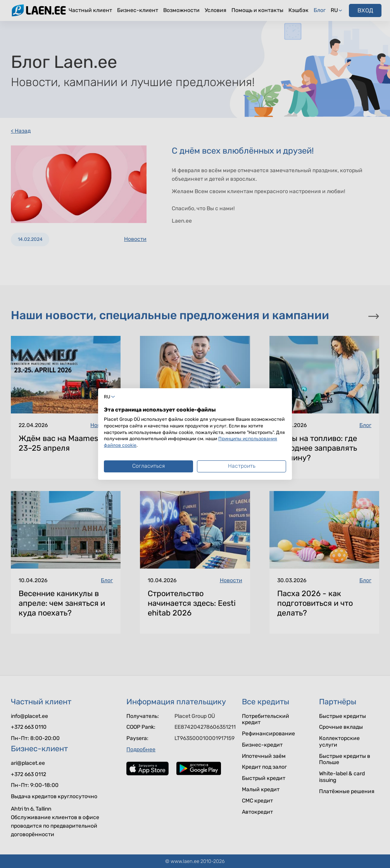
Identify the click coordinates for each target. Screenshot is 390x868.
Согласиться (148, 466)
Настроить (242, 466)
